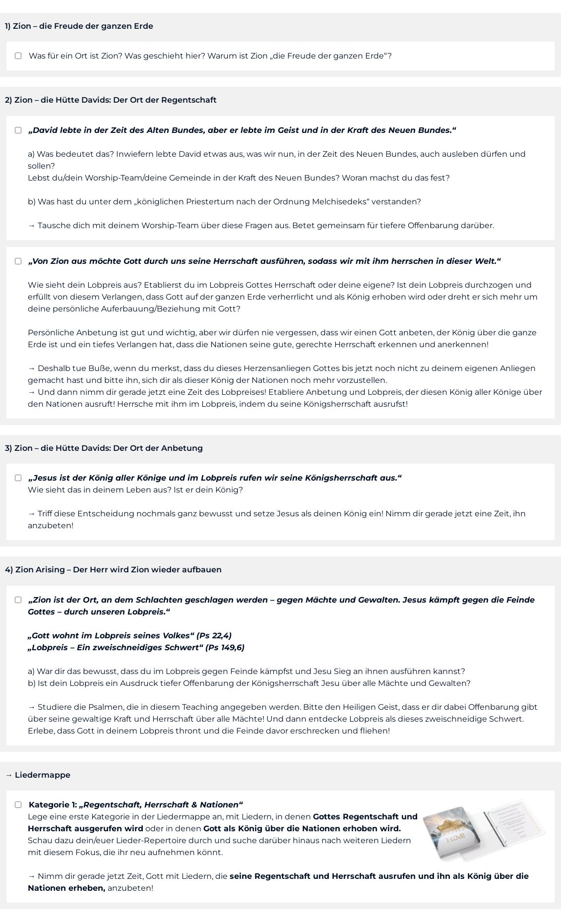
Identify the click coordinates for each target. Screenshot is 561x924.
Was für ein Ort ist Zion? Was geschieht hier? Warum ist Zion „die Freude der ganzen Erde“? (202, 56)
